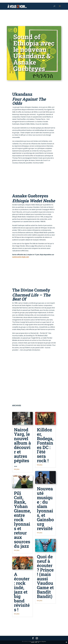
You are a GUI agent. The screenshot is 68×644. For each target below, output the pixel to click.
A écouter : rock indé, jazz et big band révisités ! (22, 592)
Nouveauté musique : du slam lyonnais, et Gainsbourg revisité (45, 509)
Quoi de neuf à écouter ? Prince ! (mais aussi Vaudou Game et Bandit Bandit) (45, 576)
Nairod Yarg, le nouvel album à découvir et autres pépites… (22, 447)
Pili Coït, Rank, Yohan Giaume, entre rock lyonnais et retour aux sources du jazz (22, 520)
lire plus (17, 469)
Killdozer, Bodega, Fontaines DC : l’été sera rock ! (45, 445)
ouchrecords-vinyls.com (21, 257)
